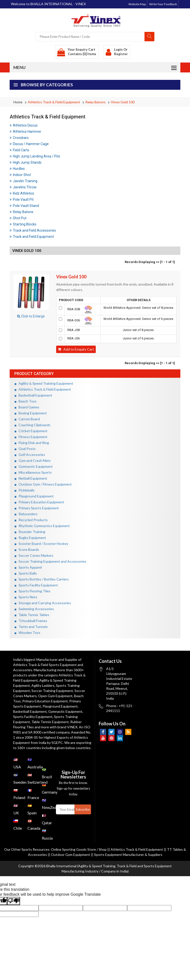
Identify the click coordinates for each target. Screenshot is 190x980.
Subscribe (83, 809)
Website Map (137, 4)
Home (18, 102)
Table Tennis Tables (32, 615)
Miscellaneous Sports (33, 472)
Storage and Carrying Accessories (43, 603)
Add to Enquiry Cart (76, 349)
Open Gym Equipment (55, 696)
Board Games (27, 407)
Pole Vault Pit (22, 200)
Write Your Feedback (163, 4)
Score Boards (27, 549)
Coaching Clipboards (33, 425)
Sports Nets (26, 597)
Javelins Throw (23, 187)
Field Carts (19, 150)
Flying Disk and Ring (32, 443)
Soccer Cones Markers (34, 555)
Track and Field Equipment (32, 237)
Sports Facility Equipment (36, 585)
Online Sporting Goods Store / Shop (79, 849)
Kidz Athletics (22, 193)
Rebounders (26, 514)
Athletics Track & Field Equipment (54, 102)
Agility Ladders (43, 685)
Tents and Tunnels (31, 627)
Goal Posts (25, 449)
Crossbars (19, 138)
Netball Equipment (31, 478)
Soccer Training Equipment (52, 691)
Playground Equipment (34, 496)
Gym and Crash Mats (33, 460)
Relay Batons (95, 102)
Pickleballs (25, 490)
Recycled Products (31, 520)
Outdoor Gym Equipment (71, 855)
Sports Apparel (28, 567)
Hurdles (17, 169)
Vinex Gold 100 (123, 102)
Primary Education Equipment (39, 502)
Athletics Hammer (25, 132)
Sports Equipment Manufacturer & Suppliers (128, 855)
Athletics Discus (24, 125)
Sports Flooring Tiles (33, 591)
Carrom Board (27, 419)
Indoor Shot (20, 175)
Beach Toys (26, 401)
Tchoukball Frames (31, 621)
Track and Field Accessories (33, 230)
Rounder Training (30, 532)
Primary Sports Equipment (37, 508)
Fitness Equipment (31, 437)
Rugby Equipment (30, 538)
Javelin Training (24, 181)
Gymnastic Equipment (34, 466)
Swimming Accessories (34, 609)
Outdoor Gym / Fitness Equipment (43, 484)
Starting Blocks (23, 224)
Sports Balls (26, 573)
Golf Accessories (30, 455)
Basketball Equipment (33, 395)
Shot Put (18, 218)
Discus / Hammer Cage (29, 144)
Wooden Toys (27, 633)
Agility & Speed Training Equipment (44, 383)
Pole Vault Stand (24, 206)
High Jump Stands (26, 162)
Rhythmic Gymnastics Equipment (42, 526)
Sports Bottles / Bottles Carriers (42, 579)
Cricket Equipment (31, 431)
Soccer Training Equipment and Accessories (50, 561)
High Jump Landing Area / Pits (35, 156)
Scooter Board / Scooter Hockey (41, 544)
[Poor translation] (14, 901)
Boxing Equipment (31, 413)
